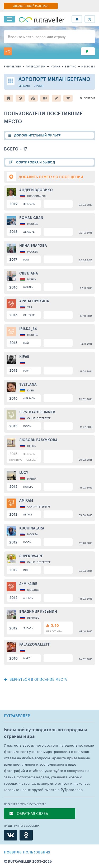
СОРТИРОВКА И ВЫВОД (35, 162)
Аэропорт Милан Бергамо (54, 79)
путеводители (36, 66)
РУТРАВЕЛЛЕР (17, 716)
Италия (55, 66)
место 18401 (89, 66)
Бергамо (71, 66)
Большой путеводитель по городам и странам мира (46, 733)
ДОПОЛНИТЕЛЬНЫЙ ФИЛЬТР (37, 135)
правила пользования (27, 852)
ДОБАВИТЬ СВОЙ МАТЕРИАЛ (31, 6)
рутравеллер (12, 66)
